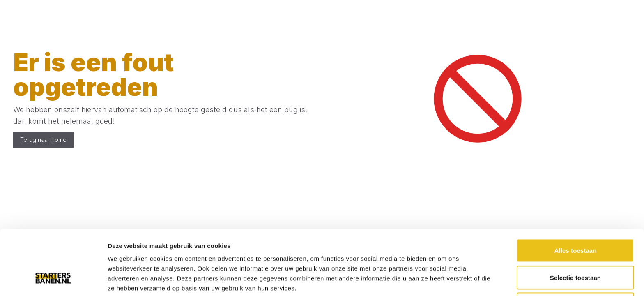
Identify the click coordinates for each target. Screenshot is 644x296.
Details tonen (444, 280)
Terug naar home (43, 140)
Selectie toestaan (575, 222)
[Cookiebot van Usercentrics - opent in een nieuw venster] (53, 280)
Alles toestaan (575, 195)
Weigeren (575, 249)
